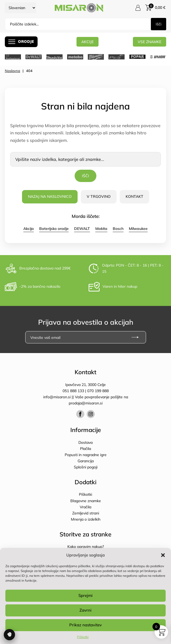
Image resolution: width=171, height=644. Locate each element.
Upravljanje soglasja (9, 635)
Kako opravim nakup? (86, 547)
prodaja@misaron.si (86, 403)
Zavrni (85, 610)
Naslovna (12, 71)
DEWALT (82, 229)
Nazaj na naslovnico (50, 196)
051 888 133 (73, 391)
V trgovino (99, 196)
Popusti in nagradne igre (86, 455)
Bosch (118, 229)
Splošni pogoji (86, 467)
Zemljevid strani (86, 513)
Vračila (85, 507)
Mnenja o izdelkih (86, 519)
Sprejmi (85, 595)
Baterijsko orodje (54, 229)
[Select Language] (21, 8)
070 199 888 (98, 391)
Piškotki (83, 637)
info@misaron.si (57, 397)
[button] (163, 555)
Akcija (29, 229)
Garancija (86, 461)
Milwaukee (138, 229)
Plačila (85, 449)
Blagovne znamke (86, 501)
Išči (159, 24)
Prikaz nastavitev (85, 625)
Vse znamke (150, 42)
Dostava (85, 442)
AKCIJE (88, 42)
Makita (101, 229)
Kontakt (134, 196)
